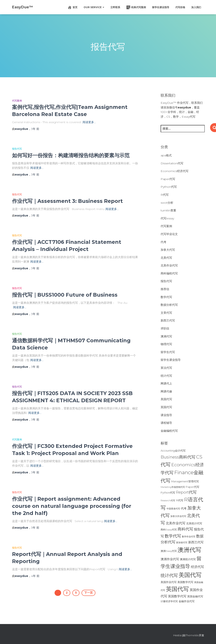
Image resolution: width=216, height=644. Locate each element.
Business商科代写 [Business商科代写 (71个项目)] (178, 457)
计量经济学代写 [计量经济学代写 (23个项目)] (169, 601)
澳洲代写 (166, 336)
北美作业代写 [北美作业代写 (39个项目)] (176, 523)
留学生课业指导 (161, 7)
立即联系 (115, 7)
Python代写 (169, 187)
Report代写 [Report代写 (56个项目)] (186, 492)
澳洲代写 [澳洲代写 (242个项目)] (189, 550)
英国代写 (166, 407)
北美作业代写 (169, 265)
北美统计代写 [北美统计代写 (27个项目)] (194, 523)
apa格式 (166, 155)
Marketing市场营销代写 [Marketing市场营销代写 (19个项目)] (173, 487)
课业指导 (166, 415)
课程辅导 (166, 423)
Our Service (94, 7)
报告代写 (17, 149)
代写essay (167, 218)
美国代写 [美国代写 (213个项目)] (190, 575)
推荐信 (165, 289)
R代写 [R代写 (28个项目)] (180, 500)
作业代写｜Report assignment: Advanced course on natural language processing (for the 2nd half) (72, 506)
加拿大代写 (168, 250)
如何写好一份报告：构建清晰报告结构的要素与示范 (71, 155)
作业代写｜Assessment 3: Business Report (67, 201)
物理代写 (166, 344)
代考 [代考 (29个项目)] (184, 508)
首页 (73, 7)
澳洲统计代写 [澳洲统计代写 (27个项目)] (188, 559)
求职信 (165, 328)
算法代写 (166, 368)
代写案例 (17, 101)
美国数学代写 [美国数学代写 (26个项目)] (185, 582)
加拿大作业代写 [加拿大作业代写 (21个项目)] (178, 516)
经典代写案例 (136, 7)
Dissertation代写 (172, 163)
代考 (163, 242)
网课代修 (166, 391)
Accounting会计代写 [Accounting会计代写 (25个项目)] (173, 451)
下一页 (88, 593)
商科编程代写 (169, 273)
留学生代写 (168, 352)
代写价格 (180, 7)
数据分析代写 (169, 305)
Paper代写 (168, 179)
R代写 (165, 195)
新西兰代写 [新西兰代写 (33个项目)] (196, 542)
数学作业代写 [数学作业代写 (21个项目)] (189, 537)
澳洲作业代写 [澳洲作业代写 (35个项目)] (170, 559)
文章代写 (166, 313)
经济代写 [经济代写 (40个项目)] (197, 567)
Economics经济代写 (175, 171)
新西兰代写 (168, 320)
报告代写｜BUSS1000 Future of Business (65, 295)
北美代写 (166, 258)
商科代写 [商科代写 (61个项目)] (185, 529)
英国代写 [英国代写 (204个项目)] (177, 589)
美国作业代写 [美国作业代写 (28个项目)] (169, 582)
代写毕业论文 (169, 234)
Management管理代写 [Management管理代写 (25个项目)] (185, 481)
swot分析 (167, 203)
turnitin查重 (168, 210)
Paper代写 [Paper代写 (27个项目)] (192, 487)
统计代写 (166, 376)
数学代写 (166, 297)
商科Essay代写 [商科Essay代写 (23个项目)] (169, 530)
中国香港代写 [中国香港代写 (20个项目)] (173, 509)
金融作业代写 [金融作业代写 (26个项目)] (187, 601)
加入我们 (196, 7)
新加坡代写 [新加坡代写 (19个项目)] (182, 543)
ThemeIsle (192, 635)
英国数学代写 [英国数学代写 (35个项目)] (177, 596)
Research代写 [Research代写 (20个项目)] (168, 500)
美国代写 (166, 399)
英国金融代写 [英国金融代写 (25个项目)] (195, 596)
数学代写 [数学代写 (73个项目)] (173, 536)
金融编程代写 (169, 431)
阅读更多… (89, 122)
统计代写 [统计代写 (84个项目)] (169, 575)
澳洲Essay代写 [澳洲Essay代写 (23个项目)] (169, 551)
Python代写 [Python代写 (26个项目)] (168, 493)
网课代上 (166, 383)
